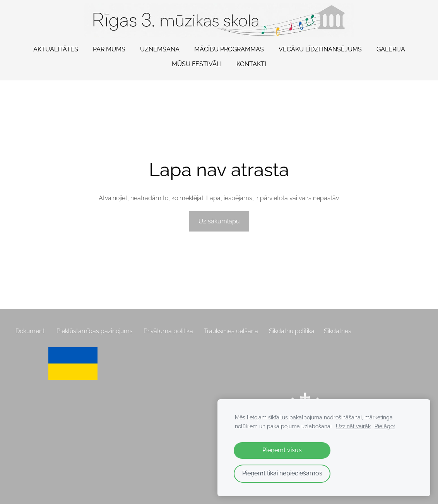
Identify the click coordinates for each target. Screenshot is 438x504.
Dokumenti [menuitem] (31, 331)
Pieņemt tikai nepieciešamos (282, 473)
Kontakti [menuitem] (251, 64)
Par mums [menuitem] (109, 49)
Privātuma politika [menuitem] (168, 331)
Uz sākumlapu (219, 221)
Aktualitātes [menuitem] (56, 49)
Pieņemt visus (282, 450)
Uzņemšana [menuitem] (160, 49)
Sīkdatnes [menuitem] (338, 331)
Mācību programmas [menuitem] (229, 49)
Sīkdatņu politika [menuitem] (292, 331)
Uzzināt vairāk (353, 426)
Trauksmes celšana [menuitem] (231, 331)
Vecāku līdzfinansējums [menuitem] (320, 49)
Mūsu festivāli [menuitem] (197, 64)
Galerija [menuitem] (391, 49)
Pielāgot (385, 426)
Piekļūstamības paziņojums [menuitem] (95, 331)
